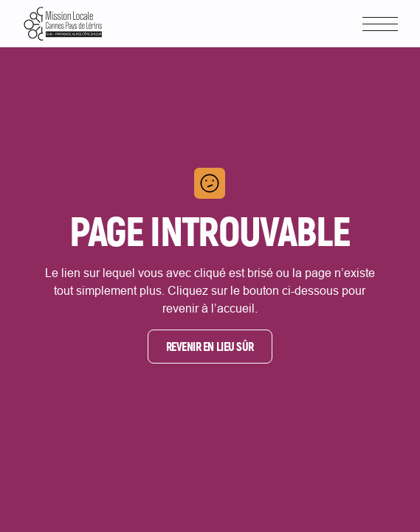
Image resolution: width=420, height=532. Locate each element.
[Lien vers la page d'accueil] (63, 24)
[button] (380, 24)
